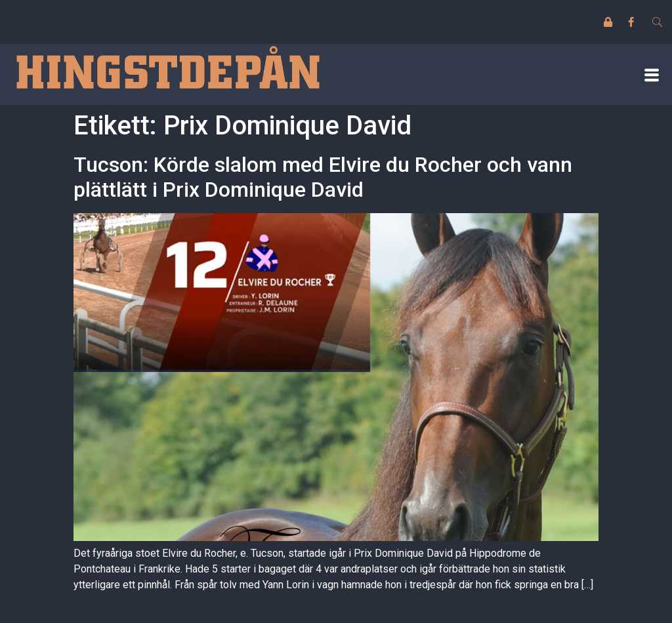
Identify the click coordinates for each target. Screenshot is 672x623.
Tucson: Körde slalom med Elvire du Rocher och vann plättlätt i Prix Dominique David (323, 177)
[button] (651, 74)
